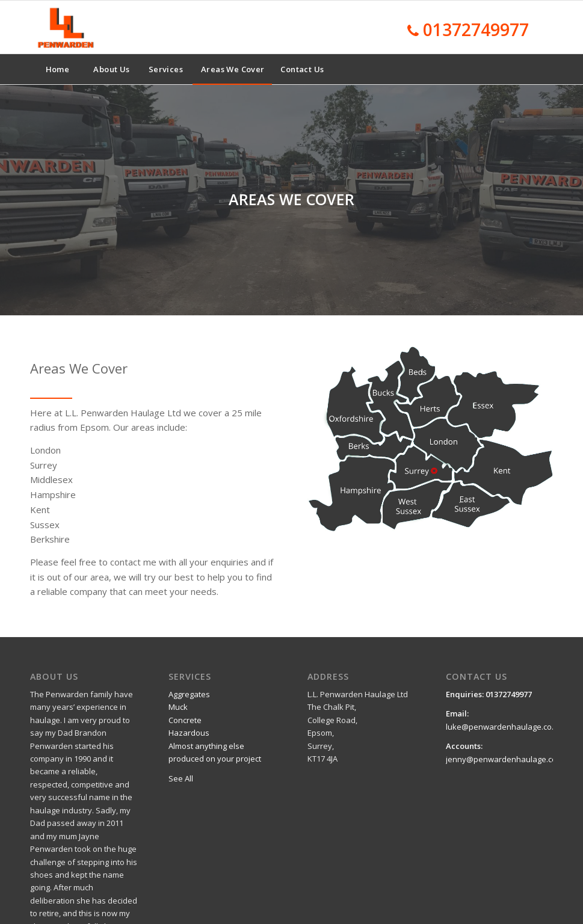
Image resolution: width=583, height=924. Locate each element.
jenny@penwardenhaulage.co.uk (507, 759)
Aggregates (189, 694)
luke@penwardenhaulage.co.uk (504, 727)
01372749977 (476, 29)
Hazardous (189, 733)
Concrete (185, 720)
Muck (178, 707)
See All (181, 778)
